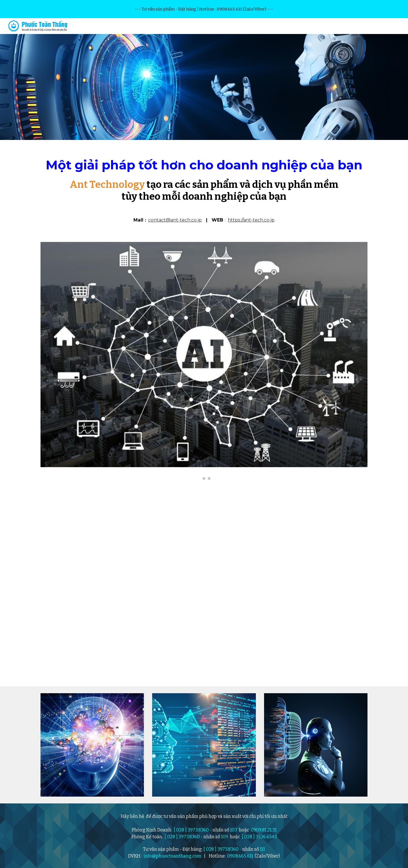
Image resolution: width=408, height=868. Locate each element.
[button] (401, 26)
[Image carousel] (204, 361)
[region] (204, 9)
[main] (204, 194)
